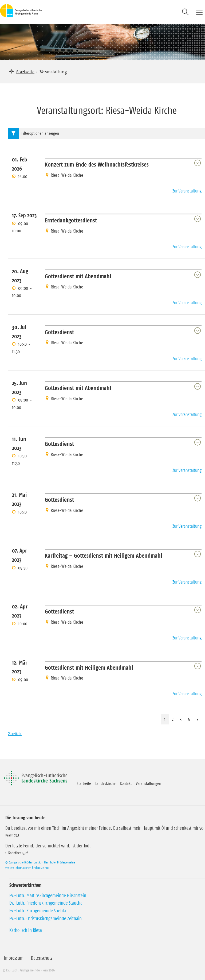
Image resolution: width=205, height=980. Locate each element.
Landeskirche (105, 783)
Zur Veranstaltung (187, 191)
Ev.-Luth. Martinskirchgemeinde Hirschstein (48, 896)
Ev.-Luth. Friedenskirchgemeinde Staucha (46, 903)
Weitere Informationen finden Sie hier (27, 868)
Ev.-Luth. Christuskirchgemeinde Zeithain (46, 919)
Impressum (14, 958)
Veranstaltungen (149, 783)
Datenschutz (42, 958)
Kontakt (126, 783)
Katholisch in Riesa (26, 930)
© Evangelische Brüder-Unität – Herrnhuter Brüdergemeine (40, 862)
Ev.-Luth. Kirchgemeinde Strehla (38, 911)
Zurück (15, 734)
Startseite (25, 72)
